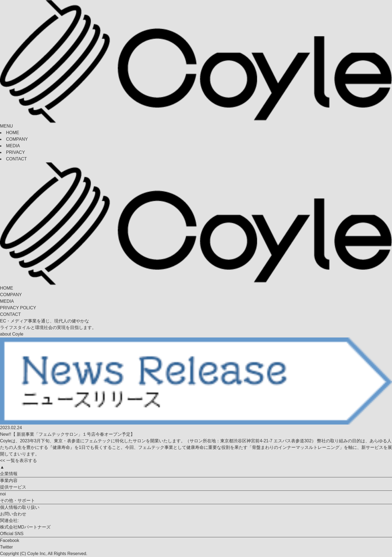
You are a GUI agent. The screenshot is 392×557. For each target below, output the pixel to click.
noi (3, 494)
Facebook (10, 540)
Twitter (6, 547)
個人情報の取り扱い (20, 507)
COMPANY (17, 139)
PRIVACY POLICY (18, 308)
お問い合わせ (13, 514)
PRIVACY (15, 152)
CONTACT (16, 159)
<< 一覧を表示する (18, 461)
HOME (13, 133)
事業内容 (9, 480)
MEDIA (13, 146)
